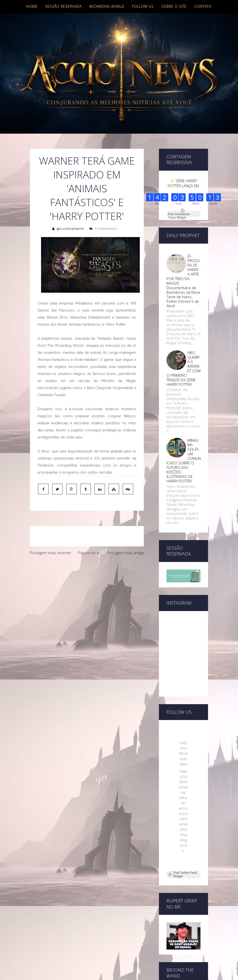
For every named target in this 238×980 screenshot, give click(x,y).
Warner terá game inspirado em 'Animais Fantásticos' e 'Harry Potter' (87, 188)
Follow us (143, 6)
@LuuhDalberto (70, 229)
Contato (203, 6)
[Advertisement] (87, 596)
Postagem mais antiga (125, 553)
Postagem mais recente (50, 553)
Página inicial (89, 553)
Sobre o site (174, 6)
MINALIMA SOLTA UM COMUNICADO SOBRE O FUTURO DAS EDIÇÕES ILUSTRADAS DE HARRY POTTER (184, 461)
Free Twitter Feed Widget (182, 788)
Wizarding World (107, 6)
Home (32, 6)
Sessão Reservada (63, 6)
